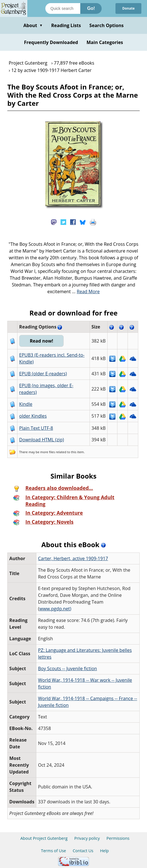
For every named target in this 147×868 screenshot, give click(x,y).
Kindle (26, 404)
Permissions (118, 838)
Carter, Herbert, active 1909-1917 (73, 558)
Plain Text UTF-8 (36, 428)
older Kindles (33, 416)
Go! (91, 8)
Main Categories (105, 42)
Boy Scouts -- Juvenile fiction (67, 668)
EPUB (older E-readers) (43, 374)
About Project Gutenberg (44, 838)
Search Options (106, 25)
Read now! (42, 341)
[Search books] (63, 8)
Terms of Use (54, 851)
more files (48, 452)
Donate (128, 8)
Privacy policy (87, 838)
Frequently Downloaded (51, 42)
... (86, 291)
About (33, 25)
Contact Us (83, 851)
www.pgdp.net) (55, 609)
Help (104, 851)
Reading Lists (66, 25)
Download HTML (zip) (42, 440)
